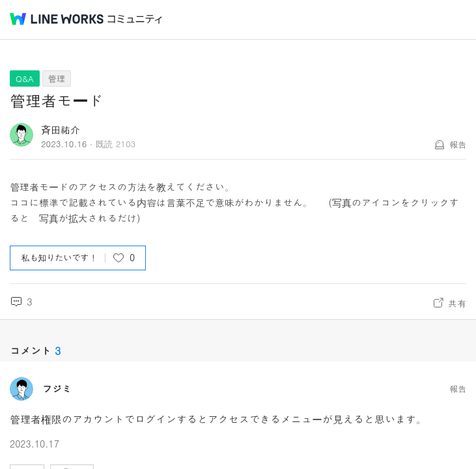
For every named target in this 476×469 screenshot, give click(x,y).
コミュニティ (135, 19)
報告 (458, 144)
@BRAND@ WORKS (57, 19)
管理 (57, 78)
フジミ (57, 389)
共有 (457, 303)
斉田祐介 (61, 129)
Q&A (25, 78)
